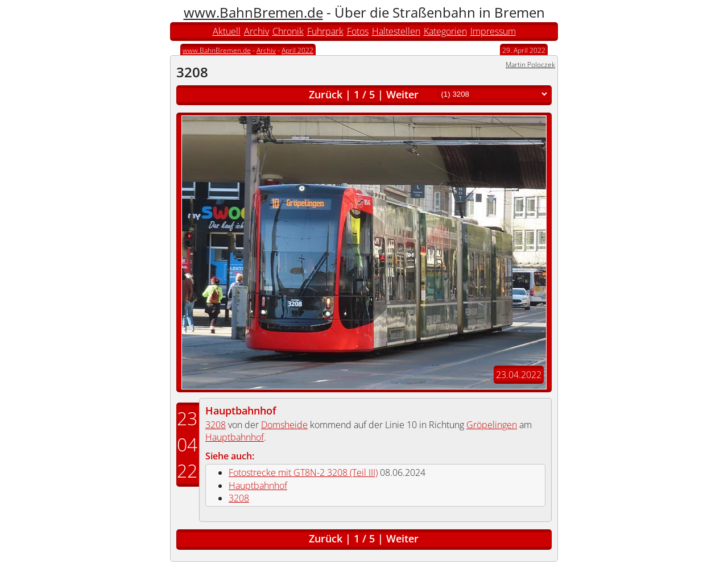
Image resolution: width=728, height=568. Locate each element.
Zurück (326, 94)
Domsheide (284, 425)
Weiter (402, 94)
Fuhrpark (325, 31)
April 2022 (297, 50)
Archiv (257, 31)
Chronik (288, 31)
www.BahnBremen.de (253, 12)
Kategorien (445, 31)
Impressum (493, 31)
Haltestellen (396, 31)
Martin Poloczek (530, 65)
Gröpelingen (492, 425)
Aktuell (227, 31)
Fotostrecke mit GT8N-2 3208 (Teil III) (303, 472)
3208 (216, 425)
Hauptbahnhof (241, 411)
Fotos (358, 31)
